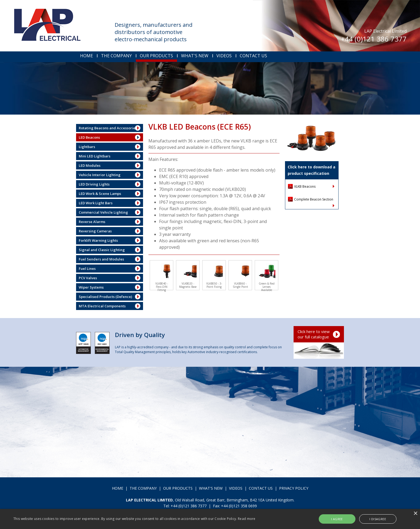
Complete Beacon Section (314, 199)
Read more (247, 519)
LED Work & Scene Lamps (100, 194)
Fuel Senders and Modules (101, 259)
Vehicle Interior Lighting (100, 175)
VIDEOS (224, 56)
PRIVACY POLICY (294, 488)
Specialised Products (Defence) (105, 297)
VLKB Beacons (305, 186)
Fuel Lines (87, 269)
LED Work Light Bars (96, 203)
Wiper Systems (91, 287)
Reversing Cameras (95, 231)
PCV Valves (88, 278)
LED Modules (90, 165)
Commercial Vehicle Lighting (103, 212)
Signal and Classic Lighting (102, 250)
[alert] (210, 519)
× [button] (415, 514)
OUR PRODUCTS (156, 56)
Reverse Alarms (92, 222)
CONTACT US (253, 56)
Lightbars (87, 147)
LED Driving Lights (94, 184)
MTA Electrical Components (102, 306)
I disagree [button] (378, 519)
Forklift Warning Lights (98, 240)
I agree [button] (337, 519)
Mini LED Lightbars (95, 156)
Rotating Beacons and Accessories (108, 128)
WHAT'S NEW (195, 56)
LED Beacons (89, 137)
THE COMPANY (116, 56)
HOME (87, 56)
